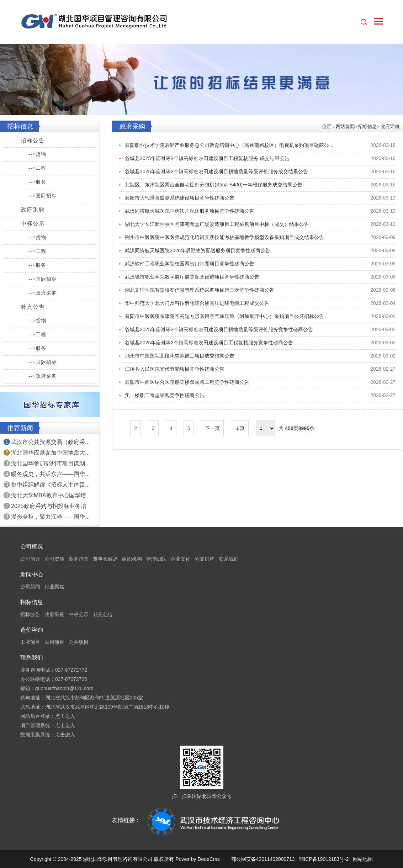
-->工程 (37, 168)
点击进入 (65, 716)
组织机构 (132, 559)
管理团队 (156, 559)
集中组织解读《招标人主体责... (50, 485)
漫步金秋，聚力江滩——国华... (50, 517)
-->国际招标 (43, 196)
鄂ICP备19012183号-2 (324, 859)
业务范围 (79, 559)
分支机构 (205, 559)
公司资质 (54, 559)
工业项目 (30, 642)
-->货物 (37, 154)
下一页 (212, 428)
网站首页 (345, 126)
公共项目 (79, 642)
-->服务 (37, 182)
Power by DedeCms (198, 859)
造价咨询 (32, 630)
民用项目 (54, 642)
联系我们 (229, 559)
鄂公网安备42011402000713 (263, 859)
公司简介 (30, 559)
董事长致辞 (105, 559)
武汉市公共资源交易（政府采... (50, 442)
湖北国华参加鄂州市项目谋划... (50, 463)
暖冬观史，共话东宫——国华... (50, 474)
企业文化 (180, 559)
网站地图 (363, 859)
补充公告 (33, 307)
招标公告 (33, 140)
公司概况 (32, 547)
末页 (240, 428)
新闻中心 (32, 574)
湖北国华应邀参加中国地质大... (50, 453)
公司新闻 (30, 587)
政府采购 (33, 210)
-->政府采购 (43, 293)
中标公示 (33, 224)
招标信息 (367, 126)
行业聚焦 (54, 587)
